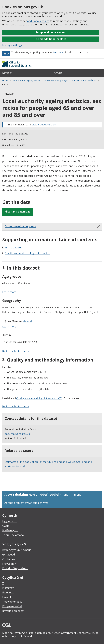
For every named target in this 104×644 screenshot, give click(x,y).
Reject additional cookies (51, 39)
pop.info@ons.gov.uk (17, 434)
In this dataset (13, 247)
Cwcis (6, 526)
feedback (58, 52)
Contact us (9, 559)
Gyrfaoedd (9, 554)
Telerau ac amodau (14, 535)
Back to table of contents (16, 351)
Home (5, 80)
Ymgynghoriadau (12, 602)
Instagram (8, 588)
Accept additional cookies (51, 32)
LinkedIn (7, 597)
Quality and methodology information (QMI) (40, 398)
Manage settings (12, 45)
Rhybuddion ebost (13, 611)
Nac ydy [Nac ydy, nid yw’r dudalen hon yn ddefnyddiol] (76, 495)
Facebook (8, 592)
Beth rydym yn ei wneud (17, 550)
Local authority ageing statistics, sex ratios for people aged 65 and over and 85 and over (55, 80)
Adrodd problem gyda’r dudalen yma (26, 503)
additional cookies (38, 21)
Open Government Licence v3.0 (72, 633)
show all (27, 321)
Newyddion (9, 564)
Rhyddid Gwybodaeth (15, 568)
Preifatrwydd (10, 530)
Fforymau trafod (12, 606)
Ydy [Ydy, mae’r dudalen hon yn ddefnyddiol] (66, 495)
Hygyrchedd (9, 521)
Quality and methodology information (27, 253)
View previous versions (44, 125)
